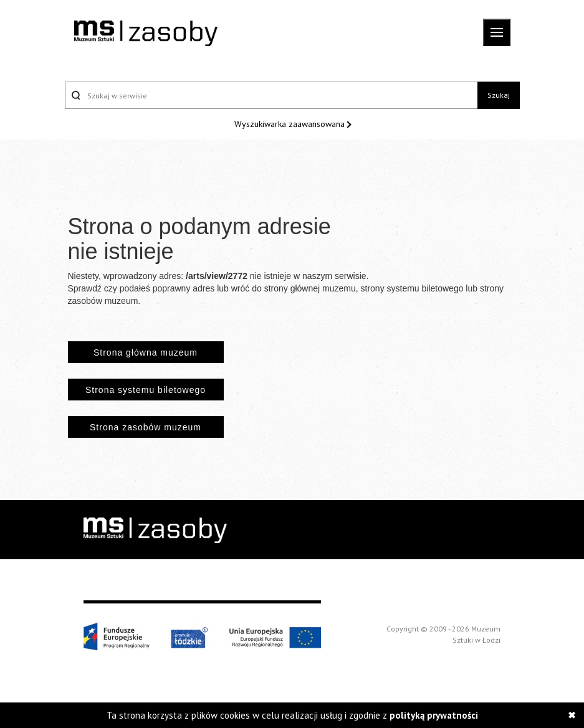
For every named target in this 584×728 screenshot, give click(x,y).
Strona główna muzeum (146, 352)
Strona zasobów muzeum (146, 427)
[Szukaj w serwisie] (271, 95)
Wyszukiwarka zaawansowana (291, 124)
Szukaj (499, 95)
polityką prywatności (434, 715)
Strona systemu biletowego (146, 390)
